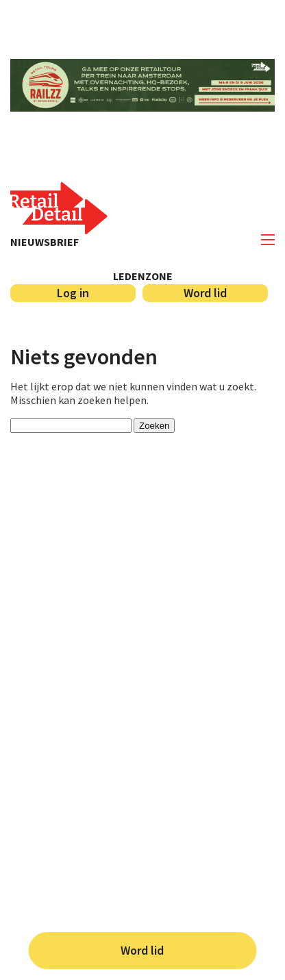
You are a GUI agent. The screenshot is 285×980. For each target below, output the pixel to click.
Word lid (142, 950)
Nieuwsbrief (45, 242)
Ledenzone (143, 276)
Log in (73, 293)
